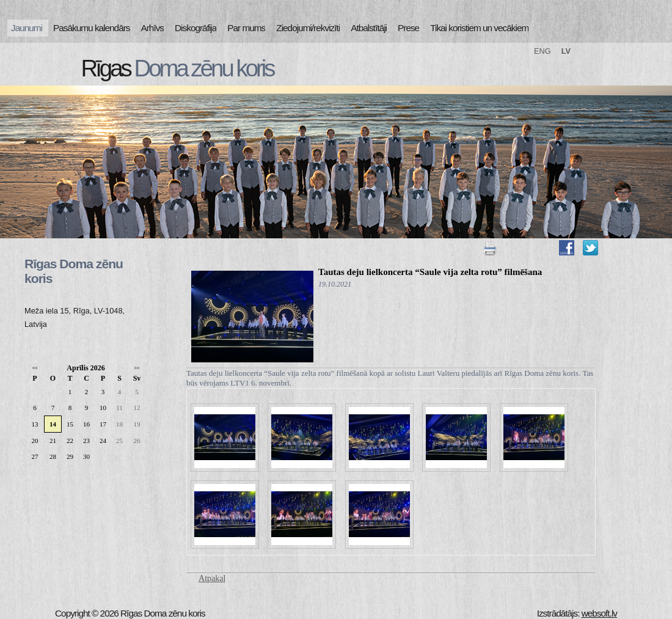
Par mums (246, 28)
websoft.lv (599, 613)
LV (566, 51)
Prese (408, 28)
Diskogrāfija (195, 28)
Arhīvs (153, 28)
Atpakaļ (212, 578)
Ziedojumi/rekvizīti (308, 28)
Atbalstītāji (369, 28)
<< (35, 368)
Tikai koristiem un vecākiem (479, 28)
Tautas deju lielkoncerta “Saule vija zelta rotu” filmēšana (430, 272)
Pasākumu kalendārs (91, 28)
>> (137, 368)
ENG (542, 51)
